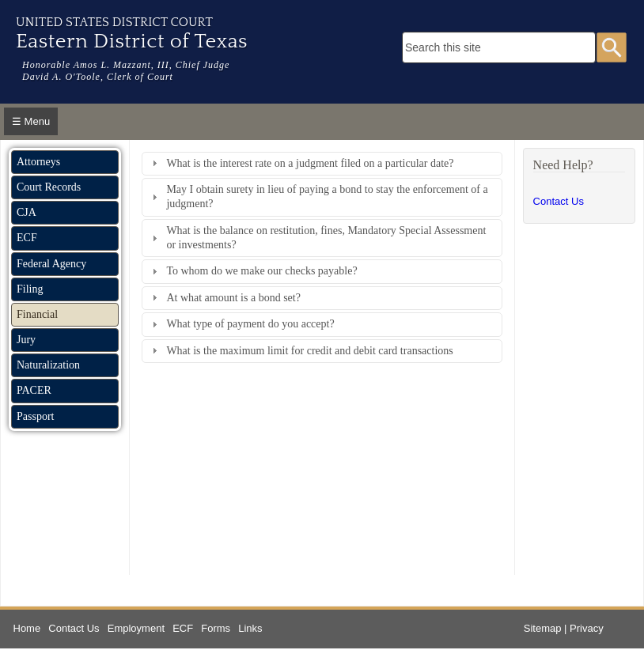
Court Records (49, 187)
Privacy (587, 628)
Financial (37, 314)
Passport (35, 416)
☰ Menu (31, 121)
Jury (26, 340)
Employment (136, 628)
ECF (27, 238)
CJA (27, 212)
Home (27, 628)
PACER (34, 390)
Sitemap (543, 628)
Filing (30, 289)
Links (250, 628)
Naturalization (48, 365)
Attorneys (38, 162)
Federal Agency (51, 264)
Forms (216, 628)
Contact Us (559, 201)
